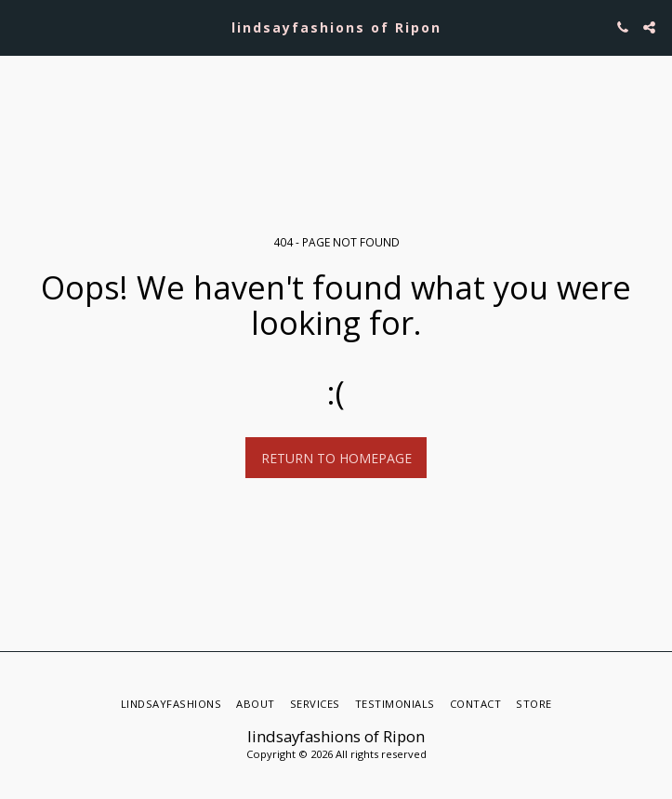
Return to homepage (336, 458)
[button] (20, 27)
